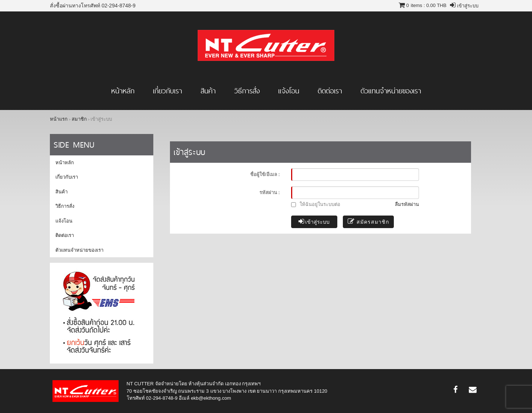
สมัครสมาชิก (368, 221)
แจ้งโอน (289, 91)
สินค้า (208, 91)
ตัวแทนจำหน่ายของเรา (391, 91)
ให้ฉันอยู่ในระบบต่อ (316, 204)
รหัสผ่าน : (270, 192)
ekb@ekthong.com (211, 398)
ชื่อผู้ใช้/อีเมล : (265, 174)
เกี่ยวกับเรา (168, 91)
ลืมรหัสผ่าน (407, 204)
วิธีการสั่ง (247, 91)
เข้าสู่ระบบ (314, 221)
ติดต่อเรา (330, 91)
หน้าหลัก (123, 91)
